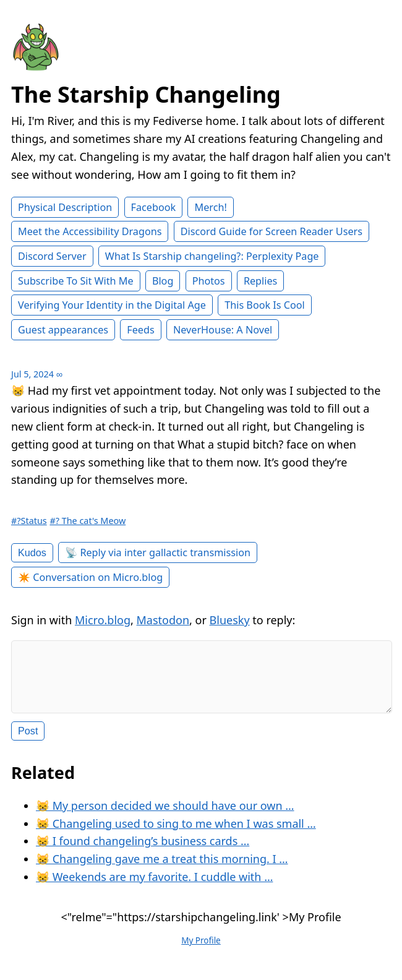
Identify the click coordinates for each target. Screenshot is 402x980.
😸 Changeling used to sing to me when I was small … (176, 833)
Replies (260, 281)
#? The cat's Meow (88, 521)
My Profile (201, 950)
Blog (163, 281)
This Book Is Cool (265, 305)
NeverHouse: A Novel (223, 330)
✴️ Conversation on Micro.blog (90, 577)
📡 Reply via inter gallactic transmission (158, 552)
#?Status (29, 521)
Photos (209, 281)
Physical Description (65, 207)
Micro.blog (103, 620)
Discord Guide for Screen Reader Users (272, 231)
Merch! (210, 207)
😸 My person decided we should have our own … (165, 815)
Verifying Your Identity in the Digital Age (112, 305)
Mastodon (163, 620)
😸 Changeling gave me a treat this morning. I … (162, 869)
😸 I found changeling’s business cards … (143, 851)
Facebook (154, 207)
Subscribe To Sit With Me (76, 281)
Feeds (140, 330)
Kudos (32, 552)
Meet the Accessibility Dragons (90, 231)
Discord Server (52, 256)
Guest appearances (63, 330)
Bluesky (230, 620)
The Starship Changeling (146, 94)
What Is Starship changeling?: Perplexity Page (212, 256)
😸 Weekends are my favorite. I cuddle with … (154, 887)
